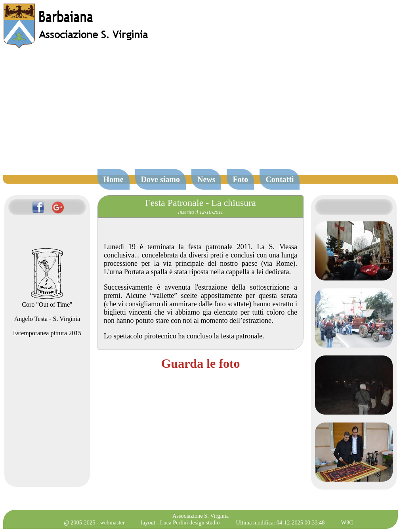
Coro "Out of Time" (47, 301)
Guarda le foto (200, 363)
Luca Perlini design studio (190, 522)
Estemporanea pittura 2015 (47, 333)
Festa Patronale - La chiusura (200, 203)
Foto (240, 179)
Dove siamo (160, 179)
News (206, 179)
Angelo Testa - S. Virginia (47, 319)
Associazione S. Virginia (200, 516)
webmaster (112, 522)
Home (114, 179)
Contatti (280, 179)
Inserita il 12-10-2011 (200, 212)
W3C (347, 522)
